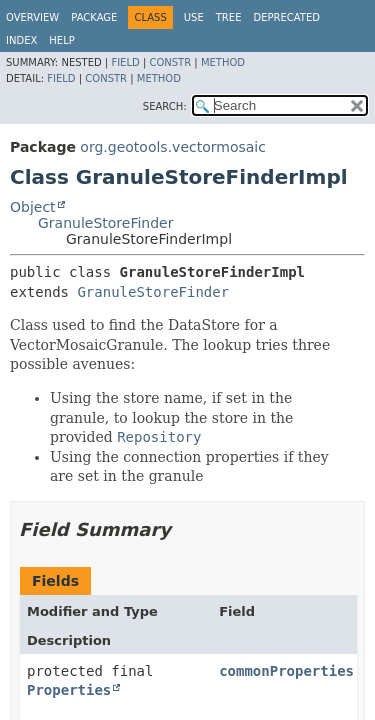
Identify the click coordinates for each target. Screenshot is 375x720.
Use (194, 17)
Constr (170, 62)
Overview (32, 17)
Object (33, 207)
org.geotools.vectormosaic (173, 147)
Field (125, 62)
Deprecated (286, 17)
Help (61, 40)
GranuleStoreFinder (106, 223)
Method (223, 62)
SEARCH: (165, 106)
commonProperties (286, 671)
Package (94, 17)
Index (21, 40)
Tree (229, 17)
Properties (69, 690)
